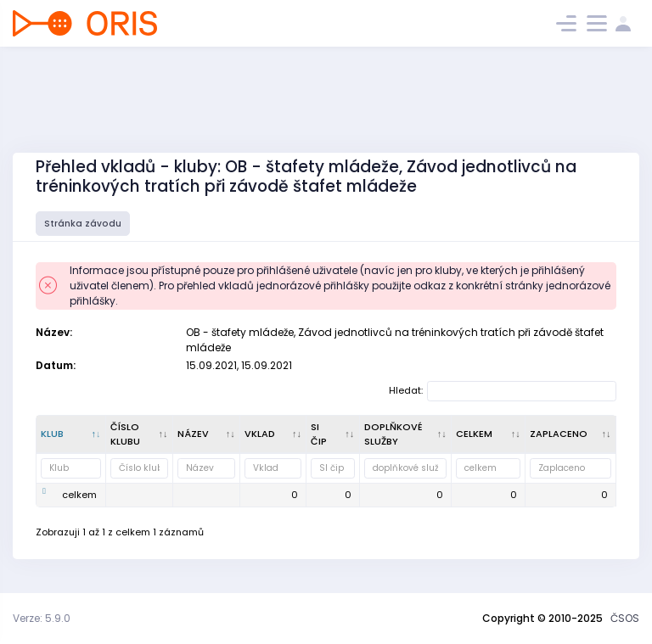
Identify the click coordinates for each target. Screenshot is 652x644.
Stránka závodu (83, 224)
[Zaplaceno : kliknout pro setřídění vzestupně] (571, 434)
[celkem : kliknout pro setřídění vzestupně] (489, 434)
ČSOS (625, 618)
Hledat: (503, 391)
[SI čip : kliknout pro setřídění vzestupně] (333, 434)
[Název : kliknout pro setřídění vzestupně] (207, 434)
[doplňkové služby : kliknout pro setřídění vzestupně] (406, 434)
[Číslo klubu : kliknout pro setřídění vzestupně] (140, 434)
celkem (79, 495)
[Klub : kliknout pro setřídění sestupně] (71, 434)
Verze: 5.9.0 (42, 618)
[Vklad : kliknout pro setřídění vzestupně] (273, 434)
